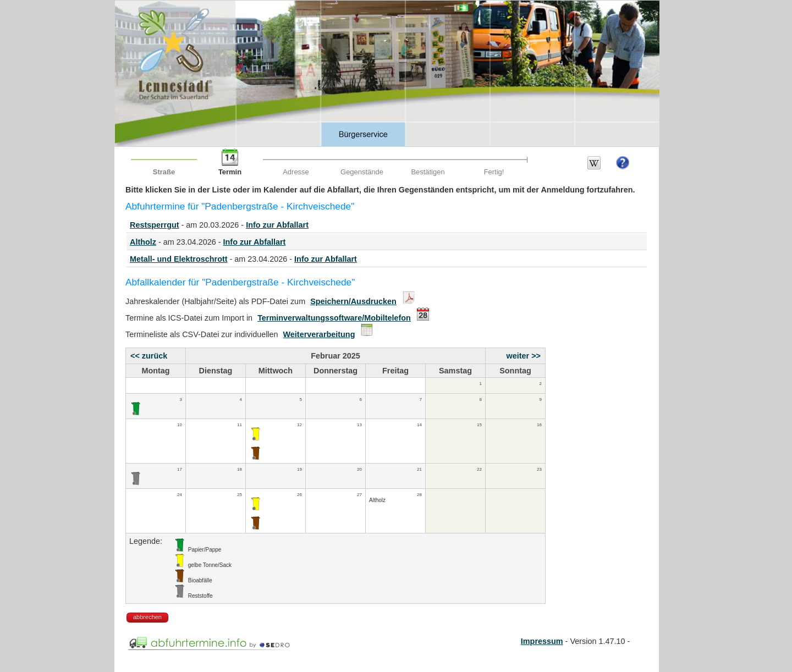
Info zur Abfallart (277, 225)
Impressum (542, 641)
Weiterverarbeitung (319, 334)
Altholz (143, 242)
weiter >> (524, 356)
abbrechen (147, 617)
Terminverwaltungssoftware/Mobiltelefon (334, 318)
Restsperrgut (155, 225)
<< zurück (149, 356)
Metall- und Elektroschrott (179, 259)
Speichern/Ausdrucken (353, 301)
